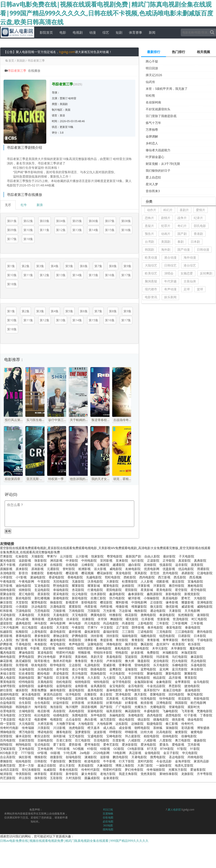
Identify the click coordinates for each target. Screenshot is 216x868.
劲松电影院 (64, 682)
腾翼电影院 (98, 615)
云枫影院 (103, 565)
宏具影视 (112, 698)
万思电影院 (42, 611)
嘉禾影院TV (152, 690)
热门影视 (22, 640)
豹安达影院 (42, 736)
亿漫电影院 (205, 573)
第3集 (40, 266)
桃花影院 (131, 615)
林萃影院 (41, 774)
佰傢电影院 (189, 736)
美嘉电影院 (114, 657)
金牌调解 (152, 136)
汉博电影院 (164, 703)
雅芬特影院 (177, 586)
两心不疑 (152, 61)
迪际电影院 (23, 586)
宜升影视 (6, 586)
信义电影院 (80, 594)
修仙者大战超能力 (158, 150)
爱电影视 (178, 744)
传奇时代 (187, 724)
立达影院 (75, 665)
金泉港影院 (111, 778)
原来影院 (22, 569)
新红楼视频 (42, 598)
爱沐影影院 (130, 744)
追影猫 (105, 757)
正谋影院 (153, 560)
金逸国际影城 (143, 682)
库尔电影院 (80, 673)
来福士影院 (8, 673)
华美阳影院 (23, 774)
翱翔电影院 (23, 744)
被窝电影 (197, 732)
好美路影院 (95, 703)
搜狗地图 (108, 829)
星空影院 (181, 590)
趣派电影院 (58, 640)
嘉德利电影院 (9, 694)
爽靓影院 (116, 619)
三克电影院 (164, 632)
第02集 (28, 221)
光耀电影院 (158, 707)
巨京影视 (62, 678)
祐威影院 (50, 770)
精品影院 (159, 678)
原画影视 (37, 569)
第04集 (61, 221)
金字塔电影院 (122, 682)
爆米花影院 (23, 736)
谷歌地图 (108, 817)
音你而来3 (153, 191)
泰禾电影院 (155, 627)
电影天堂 (25, 719)
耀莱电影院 (111, 586)
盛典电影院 (23, 623)
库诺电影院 (61, 673)
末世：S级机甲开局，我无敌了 (167, 89)
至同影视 (106, 560)
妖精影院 (128, 586)
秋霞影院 (75, 640)
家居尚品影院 (53, 694)
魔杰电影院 (8, 652)
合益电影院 (8, 703)
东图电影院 (80, 715)
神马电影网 (58, 623)
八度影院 (166, 740)
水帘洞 (102, 619)
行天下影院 (127, 761)
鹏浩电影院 (120, 757)
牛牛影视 (109, 761)
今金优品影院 (156, 686)
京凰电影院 (45, 682)
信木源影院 (98, 594)
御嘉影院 (56, 602)
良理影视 (22, 665)
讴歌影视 (21, 648)
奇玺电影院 (58, 644)
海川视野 (72, 707)
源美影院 (197, 565)
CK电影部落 (135, 749)
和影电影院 (201, 698)
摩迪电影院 (26, 652)
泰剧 (181, 242)
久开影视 (78, 678)
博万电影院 (26, 732)
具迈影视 (135, 753)
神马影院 (41, 623)
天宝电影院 (80, 615)
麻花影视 (6, 661)
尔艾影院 (25, 715)
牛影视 (35, 648)
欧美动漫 (151, 257)
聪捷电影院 (155, 724)
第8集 (113, 266)
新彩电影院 (80, 598)
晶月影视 (175, 678)
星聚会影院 (8, 594)
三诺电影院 (145, 632)
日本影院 (200, 636)
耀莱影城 (94, 586)
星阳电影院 (114, 590)
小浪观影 (22, 606)
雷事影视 (125, 665)
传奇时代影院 (90, 770)
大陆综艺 (151, 265)
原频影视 (6, 569)
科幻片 (168, 210)
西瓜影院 (180, 577)
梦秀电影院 (26, 657)
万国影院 (94, 611)
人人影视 (147, 581)
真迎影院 (184, 560)
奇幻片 (182, 226)
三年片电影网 (9, 627)
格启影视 (44, 711)
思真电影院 (55, 619)
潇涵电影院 (38, 577)
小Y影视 (21, 577)
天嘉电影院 (61, 615)
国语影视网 (89, 707)
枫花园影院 (133, 711)
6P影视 (42, 753)
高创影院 (59, 711)
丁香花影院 (8, 719)
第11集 (45, 230)
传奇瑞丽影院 (156, 770)
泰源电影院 (167, 615)
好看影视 (131, 703)
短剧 (118, 32)
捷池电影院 (192, 686)
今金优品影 (164, 761)
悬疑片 (149, 226)
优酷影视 (162, 581)
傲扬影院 (200, 740)
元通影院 (53, 569)
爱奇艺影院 (111, 744)
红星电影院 (130, 698)
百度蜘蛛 (108, 814)
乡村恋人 (152, 143)
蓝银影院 (131, 669)
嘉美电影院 (95, 690)
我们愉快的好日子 (158, 170)
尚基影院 (128, 623)
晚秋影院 (141, 611)
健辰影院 (22, 690)
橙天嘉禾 (94, 728)
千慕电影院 (23, 644)
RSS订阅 (108, 810)
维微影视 (122, 606)
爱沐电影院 (148, 744)
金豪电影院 (45, 686)
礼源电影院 (92, 665)
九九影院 (125, 678)
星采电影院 (61, 594)
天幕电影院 (26, 615)
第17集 (12, 239)
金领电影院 (152, 753)
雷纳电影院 (142, 665)
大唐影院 (112, 581)
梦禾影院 (65, 657)
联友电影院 (39, 665)
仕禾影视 (148, 619)
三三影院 (128, 632)
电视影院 (56, 719)
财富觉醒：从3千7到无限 (163, 164)
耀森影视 (188, 602)
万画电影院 (76, 611)
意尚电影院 (170, 573)
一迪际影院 (164, 765)
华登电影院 (64, 698)
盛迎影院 (6, 623)
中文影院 (107, 627)
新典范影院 (8, 765)
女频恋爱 (187, 273)
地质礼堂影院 (184, 765)
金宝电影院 (117, 686)
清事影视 (91, 640)
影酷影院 (37, 573)
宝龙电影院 (42, 586)
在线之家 (41, 565)
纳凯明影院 (85, 648)
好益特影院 (61, 703)
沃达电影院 (39, 606)
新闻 (151, 32)
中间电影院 (89, 560)
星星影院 (56, 774)
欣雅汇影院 (98, 598)
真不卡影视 (8, 565)
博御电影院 (8, 732)
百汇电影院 (83, 740)
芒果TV (92, 627)
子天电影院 (186, 556)
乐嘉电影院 (198, 665)
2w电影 (85, 753)
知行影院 (138, 560)
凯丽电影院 (26, 678)
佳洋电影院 (73, 694)
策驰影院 (172, 728)
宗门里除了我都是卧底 (161, 116)
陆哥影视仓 (42, 661)
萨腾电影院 (80, 636)
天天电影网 (192, 611)
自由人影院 (152, 556)
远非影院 (181, 565)
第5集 (69, 266)
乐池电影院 (45, 669)
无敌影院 (78, 581)
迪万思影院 (108, 719)
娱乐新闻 (170, 297)
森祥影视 (75, 632)
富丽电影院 (95, 711)
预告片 (149, 234)
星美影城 (147, 590)
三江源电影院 (184, 632)
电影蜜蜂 (41, 719)
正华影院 (169, 560)
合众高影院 (8, 757)
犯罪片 (166, 226)
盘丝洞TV (163, 644)
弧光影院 (97, 698)
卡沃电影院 (117, 673)
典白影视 (91, 719)
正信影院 (156, 602)
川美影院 (44, 728)
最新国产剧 (133, 556)
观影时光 (194, 707)
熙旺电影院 (113, 577)
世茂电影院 (181, 619)
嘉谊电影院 (76, 690)
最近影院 (178, 581)
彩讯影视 (188, 728)
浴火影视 (100, 569)
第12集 (61, 230)
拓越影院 (6, 632)
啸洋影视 (134, 598)
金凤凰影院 (98, 686)
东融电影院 (117, 715)
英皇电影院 (123, 573)
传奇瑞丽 (28, 728)
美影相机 (81, 657)
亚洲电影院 (205, 602)
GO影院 (119, 749)
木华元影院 (160, 648)
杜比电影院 (42, 715)
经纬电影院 (26, 682)
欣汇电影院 (30, 627)
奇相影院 (41, 644)
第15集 (110, 230)
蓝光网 (164, 669)
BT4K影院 (167, 749)
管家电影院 (177, 707)
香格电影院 (75, 577)
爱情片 (201, 210)
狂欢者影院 (26, 673)
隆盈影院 (144, 661)
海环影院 (41, 707)
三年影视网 (180, 623)
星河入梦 (152, 184)
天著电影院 (139, 757)
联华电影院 (58, 665)
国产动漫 (184, 249)
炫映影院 (25, 590)
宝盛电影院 (95, 736)
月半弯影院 (205, 774)
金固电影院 (64, 686)
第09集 (12, 230)
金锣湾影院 (8, 686)
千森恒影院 (58, 761)
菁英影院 (191, 678)
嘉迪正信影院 (47, 765)
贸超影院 (131, 657)
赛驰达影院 (61, 636)
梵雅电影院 (205, 711)
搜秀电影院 (158, 757)
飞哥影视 (187, 711)
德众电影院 (127, 719)
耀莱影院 (78, 586)
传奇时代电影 (9, 728)
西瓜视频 (196, 577)
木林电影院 (141, 648)
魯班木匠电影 (62, 661)
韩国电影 (6, 707)
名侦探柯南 (153, 102)
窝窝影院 (75, 606)
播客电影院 (64, 732)
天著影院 (175, 611)
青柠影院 (188, 640)
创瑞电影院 (73, 757)
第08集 (126, 221)
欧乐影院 (194, 644)
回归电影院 (176, 694)
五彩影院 (56, 778)
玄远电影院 (42, 590)
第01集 (12, 221)
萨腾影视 (6, 644)
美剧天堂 (97, 657)
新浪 (40, 205)
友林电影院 (133, 569)
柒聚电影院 (95, 644)
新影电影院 (173, 594)
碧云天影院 (67, 765)
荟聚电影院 (158, 694)
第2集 (26, 266)
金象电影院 (164, 682)
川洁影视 (59, 728)
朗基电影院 (98, 669)
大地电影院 (86, 724)
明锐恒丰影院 (103, 652)
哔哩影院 (115, 732)
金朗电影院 (26, 686)
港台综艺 (190, 265)
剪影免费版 (39, 690)
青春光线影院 (69, 770)
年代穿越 (170, 281)
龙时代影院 (145, 761)
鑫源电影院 (117, 594)
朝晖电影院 (142, 728)
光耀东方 (141, 707)
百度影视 (119, 740)
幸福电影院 (61, 590)
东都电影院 (136, 715)
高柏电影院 (76, 711)
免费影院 (153, 652)
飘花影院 (147, 644)
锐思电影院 (167, 636)
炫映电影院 (8, 590)
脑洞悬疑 (151, 281)
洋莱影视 (144, 586)
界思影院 (175, 686)
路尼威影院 (23, 661)
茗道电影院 (45, 652)
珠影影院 (41, 560)
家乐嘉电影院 (31, 694)
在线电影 (72, 565)
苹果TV (52, 556)
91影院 (195, 749)
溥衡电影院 (114, 644)
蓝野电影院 (148, 669)
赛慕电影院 (23, 636)
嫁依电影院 (58, 690)
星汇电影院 (26, 594)
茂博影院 (147, 657)
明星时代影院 (112, 770)
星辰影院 (44, 594)
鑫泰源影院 (136, 594)
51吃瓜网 (70, 753)
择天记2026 (154, 75)
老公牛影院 (80, 669)
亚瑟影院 (6, 606)
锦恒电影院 (101, 682)
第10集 (28, 230)
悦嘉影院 (166, 565)
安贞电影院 (42, 744)
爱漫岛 (164, 744)
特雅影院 (115, 615)
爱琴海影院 (92, 744)
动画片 (166, 234)
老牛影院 (62, 669)
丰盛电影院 (151, 711)
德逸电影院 (161, 719)
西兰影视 (164, 577)
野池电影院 (61, 586)
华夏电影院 (45, 698)
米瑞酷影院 (170, 652)
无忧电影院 (61, 581)
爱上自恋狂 (153, 177)
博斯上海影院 (125, 765)
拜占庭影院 (133, 736)
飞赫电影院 (170, 711)
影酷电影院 (55, 573)
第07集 (110, 221)
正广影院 (122, 627)
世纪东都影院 (31, 770)
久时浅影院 (73, 778)
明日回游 (152, 68)
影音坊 (23, 573)
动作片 (152, 210)
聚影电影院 (173, 673)
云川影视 (82, 556)
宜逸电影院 (195, 581)
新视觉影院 (192, 594)
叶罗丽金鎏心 (155, 157)
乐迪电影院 (26, 669)
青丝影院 (122, 640)
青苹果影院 (170, 640)
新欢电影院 (23, 598)
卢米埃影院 (114, 661)
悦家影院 (97, 556)
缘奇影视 (172, 602)
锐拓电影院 (23, 761)
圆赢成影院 (92, 778)
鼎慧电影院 (173, 715)
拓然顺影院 (186, 615)
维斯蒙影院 (139, 606)
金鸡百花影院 (9, 770)
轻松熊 (150, 95)
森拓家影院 (92, 632)
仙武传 (150, 82)
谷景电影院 (8, 711)
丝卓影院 (73, 619)
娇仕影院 (6, 690)
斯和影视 (38, 619)
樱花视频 (88, 573)
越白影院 (134, 565)
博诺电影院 (45, 732)
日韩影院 (41, 761)
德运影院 (144, 719)
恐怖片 (149, 218)
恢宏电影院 (195, 694)
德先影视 (178, 719)
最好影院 (169, 556)
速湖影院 (203, 615)
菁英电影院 (8, 682)
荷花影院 (184, 698)
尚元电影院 (92, 623)
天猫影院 (37, 556)
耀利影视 (122, 602)
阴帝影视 (138, 627)
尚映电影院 (195, 757)
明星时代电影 (65, 652)
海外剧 (166, 249)
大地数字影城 (65, 724)
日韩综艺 (170, 265)
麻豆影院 (6, 602)
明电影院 (122, 652)
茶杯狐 (158, 728)
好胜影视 (78, 703)
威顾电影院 (205, 606)
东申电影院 (98, 715)
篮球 (200, 289)
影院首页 (45, 32)
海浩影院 (56, 707)
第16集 (126, 230)
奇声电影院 (76, 644)
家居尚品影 (201, 761)
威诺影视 (188, 606)
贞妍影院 (25, 565)
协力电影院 (117, 598)
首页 (11, 61)
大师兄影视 (45, 724)
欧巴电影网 (198, 703)
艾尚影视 (194, 744)
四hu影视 (22, 619)
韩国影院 (181, 703)
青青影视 (153, 640)
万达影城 (125, 611)
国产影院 (106, 707)
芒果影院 (6, 556)
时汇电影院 (199, 619)
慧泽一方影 (26, 765)
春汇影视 (172, 724)
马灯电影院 (180, 657)
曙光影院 (132, 619)
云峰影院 (88, 565)
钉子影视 (190, 715)
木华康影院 (179, 648)
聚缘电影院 (155, 673)
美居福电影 (170, 598)
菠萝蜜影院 (83, 732)
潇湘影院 (91, 757)
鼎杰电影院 (155, 715)
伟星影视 (91, 606)
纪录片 (198, 218)
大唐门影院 (145, 765)
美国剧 (21, 61)
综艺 (105, 32)
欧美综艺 (151, 273)
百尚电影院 (8, 740)
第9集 (127, 266)
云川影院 (66, 556)
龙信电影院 (161, 661)
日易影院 (184, 636)
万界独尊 (152, 130)
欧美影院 (179, 644)
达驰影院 (137, 724)
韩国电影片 (23, 707)
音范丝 (155, 573)
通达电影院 (158, 611)
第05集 (77, 221)
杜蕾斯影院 (130, 581)
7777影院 (28, 753)
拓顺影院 (22, 632)
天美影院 (44, 615)
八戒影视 (150, 740)
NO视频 (78, 749)
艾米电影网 (45, 749)
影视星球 (72, 602)
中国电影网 (139, 602)
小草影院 (6, 577)
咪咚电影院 (8, 657)
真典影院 (200, 560)
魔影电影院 (197, 648)
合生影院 (25, 703)
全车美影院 (39, 640)
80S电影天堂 (9, 753)
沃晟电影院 (58, 606)
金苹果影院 (182, 682)
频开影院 (131, 644)
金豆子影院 (171, 753)
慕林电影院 (104, 648)
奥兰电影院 (183, 740)
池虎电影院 (76, 728)
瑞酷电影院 (148, 636)
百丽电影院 (45, 740)
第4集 (55, 266)
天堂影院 (22, 602)
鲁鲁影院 (81, 661)
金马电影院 (201, 682)
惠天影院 (140, 694)
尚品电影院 (111, 623)
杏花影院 (78, 590)
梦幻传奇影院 (134, 770)
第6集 (84, 266)
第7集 (98, 266)
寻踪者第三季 (36, 61)
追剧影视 (25, 560)
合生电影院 (42, 703)
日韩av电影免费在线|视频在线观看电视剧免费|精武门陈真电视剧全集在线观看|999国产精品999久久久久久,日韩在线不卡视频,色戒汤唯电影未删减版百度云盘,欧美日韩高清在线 (107, 13)
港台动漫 (170, 257)
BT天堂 (152, 749)
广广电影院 (123, 707)
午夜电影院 (8, 581)
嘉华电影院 (133, 690)
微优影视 (172, 606)
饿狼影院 (41, 757)
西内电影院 (147, 577)
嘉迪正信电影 (172, 690)
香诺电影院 (56, 577)
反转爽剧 (206, 273)
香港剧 (198, 234)
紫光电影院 (8, 560)
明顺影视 (84, 652)
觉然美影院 (148, 774)
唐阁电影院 (148, 615)
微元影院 (156, 606)
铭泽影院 (6, 774)
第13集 (77, 230)
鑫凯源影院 (155, 594)
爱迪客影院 (198, 770)
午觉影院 (44, 581)
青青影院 (138, 640)
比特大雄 (147, 732)
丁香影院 (206, 715)
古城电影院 (26, 711)
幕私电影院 (122, 648)
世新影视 (163, 619)
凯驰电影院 (98, 673)
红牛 (24, 205)
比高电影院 (164, 732)
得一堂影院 (8, 724)
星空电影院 (198, 590)
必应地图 (108, 821)
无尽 (8, 205)
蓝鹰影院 (115, 669)
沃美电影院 (95, 581)
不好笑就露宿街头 (158, 109)
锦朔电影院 (83, 682)
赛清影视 (6, 636)
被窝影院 (181, 732)
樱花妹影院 (105, 573)
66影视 (55, 753)
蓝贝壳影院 (180, 669)
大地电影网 (104, 724)
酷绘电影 (44, 673)
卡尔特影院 (136, 673)
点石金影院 (73, 719)
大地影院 (200, 598)
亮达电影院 (198, 661)
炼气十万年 (153, 123)
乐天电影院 (161, 665)
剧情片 (166, 218)
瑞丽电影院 (130, 636)
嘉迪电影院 (192, 690)
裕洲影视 (84, 569)
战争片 (182, 218)
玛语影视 (162, 657)
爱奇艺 (186, 598)
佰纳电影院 (170, 736)
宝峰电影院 (114, 736)
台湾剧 (149, 242)
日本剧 (195, 242)
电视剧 (77, 32)
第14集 (93, 230)
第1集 (11, 266)
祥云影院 (25, 778)
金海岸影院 (183, 761)
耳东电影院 (8, 715)
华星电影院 (26, 698)
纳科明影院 (66, 648)
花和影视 (81, 698)
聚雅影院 (190, 673)
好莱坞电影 (114, 703)
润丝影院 (112, 636)
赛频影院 (6, 761)
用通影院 (203, 569)
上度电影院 (39, 632)
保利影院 (41, 778)
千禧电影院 (205, 640)
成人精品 (109, 728)
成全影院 (47, 627)
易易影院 (188, 573)
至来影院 (122, 560)
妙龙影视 (137, 652)
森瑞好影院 (111, 632)
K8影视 (105, 749)
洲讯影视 (56, 560)
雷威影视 (109, 665)
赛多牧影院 (42, 636)
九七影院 (109, 678)
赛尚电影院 (205, 632)
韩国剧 (149, 249)
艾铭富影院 (8, 749)
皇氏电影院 (8, 698)
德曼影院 (56, 757)
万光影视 (109, 611)
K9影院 (92, 749)
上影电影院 (145, 623)
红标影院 (22, 556)
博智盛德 (203, 728)
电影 (62, 32)
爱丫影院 (59, 744)
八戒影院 (134, 740)
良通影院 (6, 665)
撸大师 (130, 661)
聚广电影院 (45, 678)
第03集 (45, 221)
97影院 (182, 749)
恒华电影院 (167, 698)
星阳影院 (131, 590)
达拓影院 (122, 724)
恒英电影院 (148, 698)
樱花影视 (72, 573)
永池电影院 (8, 573)
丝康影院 (88, 619)
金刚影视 (81, 686)
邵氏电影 (200, 226)
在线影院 (56, 565)
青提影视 (106, 640)
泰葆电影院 (193, 627)
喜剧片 (184, 210)
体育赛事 (134, 32)
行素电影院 (95, 590)
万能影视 (59, 611)
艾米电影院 (26, 749)
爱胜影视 (75, 744)
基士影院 (106, 694)
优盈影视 (169, 569)
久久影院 (94, 678)
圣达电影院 (177, 757)
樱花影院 (106, 602)
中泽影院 (72, 560)
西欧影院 (130, 577)
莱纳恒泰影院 (169, 774)
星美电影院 (164, 590)
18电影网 (119, 753)
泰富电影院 (174, 627)
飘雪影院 (75, 761)
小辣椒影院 (151, 598)
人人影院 (6, 640)
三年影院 (162, 623)
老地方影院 (108, 774)
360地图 (108, 825)
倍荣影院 (6, 736)
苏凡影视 (6, 619)
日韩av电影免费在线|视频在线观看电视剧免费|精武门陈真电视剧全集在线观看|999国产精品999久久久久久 (74, 841)
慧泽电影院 (123, 694)
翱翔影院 (6, 744)
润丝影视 (97, 636)
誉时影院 (69, 569)
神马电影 (75, 623)
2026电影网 (101, 753)
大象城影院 (104, 765)
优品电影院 (186, 569)
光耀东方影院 (178, 770)
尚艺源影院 (8, 778)
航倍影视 (147, 703)
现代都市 (151, 289)
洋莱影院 (159, 586)
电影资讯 (151, 297)
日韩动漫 (203, 249)
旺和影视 (6, 611)
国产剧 (182, 234)
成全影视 (125, 728)
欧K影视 (6, 648)
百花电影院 (101, 740)
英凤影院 (141, 573)
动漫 (91, 32)
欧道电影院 (92, 761)
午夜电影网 (26, 581)
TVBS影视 (63, 749)
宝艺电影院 (76, 736)
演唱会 (169, 273)
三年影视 (197, 623)
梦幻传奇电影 (47, 657)
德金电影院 (195, 719)
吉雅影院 (90, 694)
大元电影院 (26, 724)
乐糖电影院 (180, 665)
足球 (187, 289)
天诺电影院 (8, 615)
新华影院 (72, 774)
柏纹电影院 (151, 736)
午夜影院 (78, 627)
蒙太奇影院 (89, 774)
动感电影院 (61, 715)
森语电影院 (58, 632)
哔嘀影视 (131, 732)
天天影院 (62, 627)
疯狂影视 (25, 757)
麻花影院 (197, 657)
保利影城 (59, 736)
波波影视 (100, 732)
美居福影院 (86, 765)
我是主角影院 (128, 774)
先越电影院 (94, 577)
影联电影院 (89, 602)
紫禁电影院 (39, 602)
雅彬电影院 (195, 586)
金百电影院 (136, 686)
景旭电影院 (142, 678)
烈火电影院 (180, 661)
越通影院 (119, 565)
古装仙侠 (190, 281)
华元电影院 (190, 753)
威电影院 (116, 569)
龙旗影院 (187, 774)
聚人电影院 (8, 678)
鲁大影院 (97, 661)
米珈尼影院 (189, 652)
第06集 (93, 221)
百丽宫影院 (26, 740)
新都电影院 (61, 598)
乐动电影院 (8, 669)
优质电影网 (152, 569)
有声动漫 (170, 289)
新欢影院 (6, 598)
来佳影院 (197, 669)
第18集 (28, 239)
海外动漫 (190, 257)
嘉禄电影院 (114, 690)
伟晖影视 (106, 606)
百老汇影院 (64, 740)
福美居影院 (114, 711)
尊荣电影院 (115, 556)
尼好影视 (49, 648)
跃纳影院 (150, 565)
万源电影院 (23, 611)
